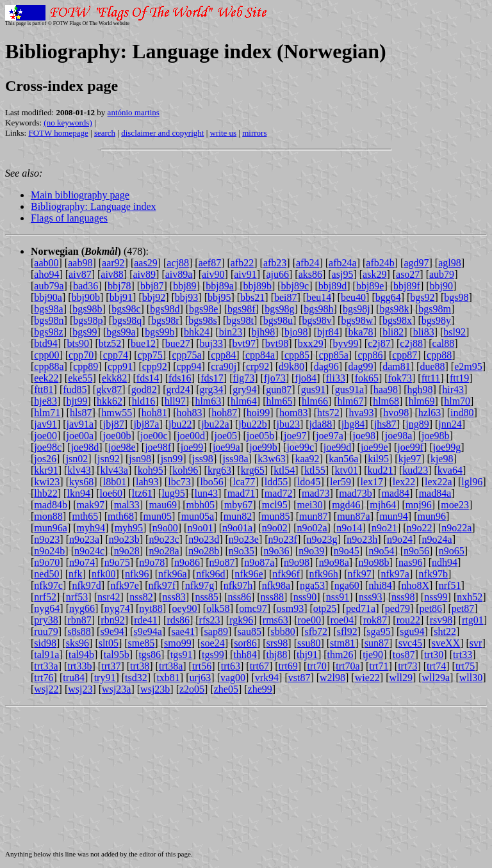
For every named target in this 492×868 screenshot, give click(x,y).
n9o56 (416, 551)
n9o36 (276, 551)
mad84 (395, 493)
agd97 (416, 263)
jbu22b (252, 424)
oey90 (184, 608)
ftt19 (459, 378)
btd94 (45, 343)
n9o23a (84, 539)
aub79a (49, 286)
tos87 (404, 655)
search (105, 133)
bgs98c (126, 309)
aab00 (46, 263)
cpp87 (405, 355)
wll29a (436, 678)
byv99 (345, 343)
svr (476, 643)
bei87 (286, 297)
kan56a (343, 459)
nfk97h (238, 585)
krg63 (219, 470)
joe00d (191, 436)
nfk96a (172, 574)
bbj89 (184, 286)
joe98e (122, 447)
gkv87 (109, 390)
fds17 (212, 378)
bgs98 (456, 297)
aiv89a (179, 274)
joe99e (374, 447)
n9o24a (437, 539)
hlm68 (386, 401)
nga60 (347, 585)
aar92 (113, 263)
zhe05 (226, 689)
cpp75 (150, 355)
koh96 (185, 470)
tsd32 (136, 678)
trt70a (348, 666)
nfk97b (433, 574)
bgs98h (318, 309)
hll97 (175, 401)
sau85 (250, 631)
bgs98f (242, 309)
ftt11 (431, 378)
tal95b (117, 655)
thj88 (276, 655)
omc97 (253, 608)
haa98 (386, 390)
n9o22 (420, 528)
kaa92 (307, 459)
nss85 (206, 597)
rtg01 (473, 620)
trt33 (463, 655)
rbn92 (112, 620)
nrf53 (77, 597)
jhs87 (385, 424)
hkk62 (110, 401)
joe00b (117, 436)
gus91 (313, 390)
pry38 (46, 620)
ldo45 (309, 482)
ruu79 (46, 631)
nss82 (141, 597)
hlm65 (279, 401)
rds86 (178, 620)
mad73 (316, 493)
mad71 (242, 493)
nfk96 (137, 574)
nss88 (272, 597)
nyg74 (117, 608)
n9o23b (124, 539)
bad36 (86, 286)
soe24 (212, 643)
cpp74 (116, 355)
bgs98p (88, 320)
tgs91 (182, 655)
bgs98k (394, 309)
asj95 (343, 274)
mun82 (238, 516)
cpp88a (49, 366)
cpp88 (439, 355)
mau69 (163, 505)
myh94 (91, 528)
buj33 (211, 343)
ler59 (340, 482)
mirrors (254, 133)
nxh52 (470, 597)
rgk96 (241, 620)
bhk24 (197, 332)
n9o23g (322, 539)
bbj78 (119, 286)
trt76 (44, 678)
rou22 (408, 620)
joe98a (399, 436)
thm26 (340, 655)
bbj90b (86, 297)
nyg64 (47, 608)
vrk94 (267, 678)
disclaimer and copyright (162, 133)
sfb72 (316, 631)
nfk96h (324, 574)
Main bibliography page (80, 195)
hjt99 (77, 401)
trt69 (288, 666)
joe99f (410, 447)
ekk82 (114, 378)
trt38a (171, 666)
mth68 (121, 516)
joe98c (48, 447)
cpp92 (155, 366)
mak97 (91, 505)
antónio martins (134, 112)
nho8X (416, 585)
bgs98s (202, 320)
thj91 (307, 655)
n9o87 (222, 562)
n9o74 (82, 562)
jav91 (45, 424)
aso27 (408, 274)
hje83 (45, 401)
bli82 (393, 332)
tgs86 (150, 655)
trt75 (465, 666)
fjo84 (306, 378)
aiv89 (145, 274)
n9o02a (312, 528)
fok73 (400, 378)
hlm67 (351, 401)
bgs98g (279, 309)
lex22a (439, 482)
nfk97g (200, 585)
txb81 (168, 678)
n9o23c (164, 539)
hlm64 (244, 401)
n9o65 (452, 551)
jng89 (417, 424)
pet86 (431, 608)
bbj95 (219, 297)
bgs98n (49, 320)
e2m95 (468, 366)
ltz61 (142, 493)
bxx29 (311, 343)
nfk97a (395, 574)
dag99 (360, 366)
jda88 (321, 424)
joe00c (154, 436)
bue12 (143, 343)
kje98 (442, 459)
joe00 (45, 436)
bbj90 (441, 286)
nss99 (436, 597)
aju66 (277, 274)
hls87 (81, 413)
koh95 (151, 470)
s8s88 (79, 631)
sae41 (183, 631)
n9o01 (200, 528)
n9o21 (384, 528)
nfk (75, 574)
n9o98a (334, 562)
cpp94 (189, 366)
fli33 (336, 378)
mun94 (393, 516)
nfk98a (276, 585)
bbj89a (220, 286)
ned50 (46, 574)
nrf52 (45, 597)
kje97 (410, 459)
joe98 (364, 436)
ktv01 (346, 470)
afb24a (343, 263)
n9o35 (242, 551)
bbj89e (370, 286)
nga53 (312, 585)
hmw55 (117, 413)
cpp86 (371, 355)
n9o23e (244, 539)
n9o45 (347, 551)
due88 (432, 366)
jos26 (45, 459)
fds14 (148, 378)
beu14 (319, 297)
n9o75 (117, 562)
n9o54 (381, 551)
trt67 (259, 666)
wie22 (367, 678)
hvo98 (396, 413)
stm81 (342, 643)
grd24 (178, 390)
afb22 (242, 263)
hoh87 (224, 413)
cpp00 (46, 355)
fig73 (243, 378)
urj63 (201, 678)
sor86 (245, 643)
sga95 (378, 631)
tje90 (373, 655)
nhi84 (380, 585)
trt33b (79, 666)
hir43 (453, 390)
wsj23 (80, 689)
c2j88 (411, 343)
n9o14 (349, 528)
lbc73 (179, 482)
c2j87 (379, 343)
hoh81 (154, 413)
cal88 (444, 343)
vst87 (299, 678)
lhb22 (45, 493)
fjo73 (275, 378)
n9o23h (362, 539)
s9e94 (112, 631)
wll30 (471, 678)
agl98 (450, 263)
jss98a (236, 459)
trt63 (231, 666)
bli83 (424, 332)
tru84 (74, 678)
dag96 (326, 366)
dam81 (397, 366)
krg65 (253, 470)
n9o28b (204, 551)
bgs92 (422, 297)
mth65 (85, 516)
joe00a (80, 436)
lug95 (173, 493)
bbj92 (154, 297)
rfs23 (210, 620)
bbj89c (295, 286)
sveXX (446, 643)
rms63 (275, 620)
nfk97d (86, 585)
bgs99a (121, 332)
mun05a (198, 516)
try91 (105, 678)
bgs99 (85, 332)
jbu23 (288, 424)
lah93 (147, 482)
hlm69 (422, 401)
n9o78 (152, 562)
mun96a (51, 528)
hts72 (328, 413)
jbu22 (180, 424)
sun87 (377, 643)
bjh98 (263, 332)
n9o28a (164, 551)
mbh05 (201, 505)
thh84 (245, 655)
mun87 (313, 516)
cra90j (224, 366)
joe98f (158, 447)
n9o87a (259, 562)
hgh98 (420, 390)
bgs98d (165, 309)
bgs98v (317, 320)
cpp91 (120, 366)
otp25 (325, 608)
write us (224, 133)
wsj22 (46, 689)
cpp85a (334, 355)
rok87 (375, 620)
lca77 (244, 482)
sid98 (45, 643)
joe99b (263, 447)
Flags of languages (69, 218)
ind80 (462, 413)
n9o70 (47, 562)
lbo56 (211, 482)
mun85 (275, 516)
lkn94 (78, 493)
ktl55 (315, 470)
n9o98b (373, 562)
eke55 (80, 378)
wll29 (400, 678)
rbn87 (79, 620)
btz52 (110, 343)
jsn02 (77, 459)
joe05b (261, 436)
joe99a (226, 447)
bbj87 (152, 286)
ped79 (398, 608)
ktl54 (284, 470)
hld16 (143, 401)
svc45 (410, 643)
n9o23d (204, 539)
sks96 (78, 643)
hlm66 (315, 401)
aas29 (145, 263)
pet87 (463, 608)
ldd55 (276, 482)
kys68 (81, 482)
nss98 (403, 597)
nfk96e (249, 574)
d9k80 (291, 366)
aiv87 (80, 274)
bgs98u (278, 320)
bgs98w (357, 320)
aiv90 (213, 274)
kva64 (450, 470)
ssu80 (309, 643)
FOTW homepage (58, 133)
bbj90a (48, 297)
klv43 (79, 470)
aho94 (46, 274)
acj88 (178, 263)
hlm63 (208, 401)
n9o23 (47, 539)
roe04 (342, 620)
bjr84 (328, 332)
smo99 (178, 643)
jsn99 (172, 459)
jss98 (203, 459)
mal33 (127, 505)
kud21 (381, 470)
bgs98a (48, 309)
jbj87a (146, 424)
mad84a (435, 493)
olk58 (218, 608)
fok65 (367, 378)
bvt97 (244, 343)
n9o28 (127, 551)
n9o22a (456, 528)
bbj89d (332, 286)
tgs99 (213, 655)
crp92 (258, 366)
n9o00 (165, 528)
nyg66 (82, 608)
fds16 (180, 378)
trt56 (202, 666)
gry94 (244, 390)
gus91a (349, 390)
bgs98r (165, 320)
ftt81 (44, 390)
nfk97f (162, 585)
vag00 (233, 678)
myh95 (129, 528)
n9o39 (311, 551)
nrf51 (450, 585)
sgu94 (412, 631)
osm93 (290, 608)
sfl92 (347, 631)
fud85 (75, 390)
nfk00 (103, 574)
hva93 (361, 413)
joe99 (192, 447)
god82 (144, 390)
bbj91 (121, 297)
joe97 (295, 436)
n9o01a (237, 528)
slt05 (109, 643)
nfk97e (124, 585)
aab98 (80, 263)
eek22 (46, 378)
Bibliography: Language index (94, 206)
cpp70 (81, 355)
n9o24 (400, 539)
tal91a (46, 655)
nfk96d (210, 574)
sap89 (216, 631)
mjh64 (383, 505)
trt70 (316, 666)
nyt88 (151, 608)
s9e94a (147, 631)
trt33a (46, 666)
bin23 (231, 332)
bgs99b (160, 332)
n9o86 (187, 562)
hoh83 (190, 413)
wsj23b (155, 689)
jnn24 (450, 424)
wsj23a (116, 689)
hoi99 (258, 413)
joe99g (447, 447)
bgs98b (87, 309)
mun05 (158, 516)
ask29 (374, 274)
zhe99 (260, 689)
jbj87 (114, 424)
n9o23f (283, 539)
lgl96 (472, 482)
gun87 (279, 390)
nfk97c (48, 585)
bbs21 (252, 297)
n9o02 (275, 528)
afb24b (380, 263)
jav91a (80, 424)
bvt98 (277, 343)
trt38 (140, 666)
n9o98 (297, 562)
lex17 (372, 482)
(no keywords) (68, 123)
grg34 (211, 390)
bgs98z (48, 332)
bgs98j (357, 309)
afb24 (307, 263)
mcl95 (275, 505)
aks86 (310, 274)
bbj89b (257, 286)
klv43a (114, 470)
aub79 (442, 274)
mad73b (356, 493)
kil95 (378, 459)
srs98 (277, 643)
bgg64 (388, 297)
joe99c (300, 447)
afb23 (275, 263)
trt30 (434, 655)
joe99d (338, 447)
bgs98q (127, 320)
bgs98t (240, 320)
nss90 (305, 597)
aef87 (210, 263)
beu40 (353, 297)
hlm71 (47, 413)
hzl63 (430, 413)
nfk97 (360, 574)
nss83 (174, 597)
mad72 (279, 493)
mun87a (354, 516)
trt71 (379, 666)
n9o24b (49, 551)
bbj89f (407, 286)
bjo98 (296, 332)
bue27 (178, 343)
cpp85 (297, 355)
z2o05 (192, 689)
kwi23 (47, 482)
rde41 (145, 620)
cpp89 (86, 366)
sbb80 (283, 631)
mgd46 (346, 505)
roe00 (309, 620)
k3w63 (272, 459)
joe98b (436, 436)
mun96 (431, 516)
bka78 (361, 332)
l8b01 (115, 482)
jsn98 (140, 459)
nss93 (370, 597)
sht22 (445, 631)
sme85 (142, 643)
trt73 (407, 666)
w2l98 (332, 678)
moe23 (455, 505)
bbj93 (186, 297)
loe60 (111, 493)
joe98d (85, 447)
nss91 (338, 597)
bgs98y (436, 320)
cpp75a (186, 355)
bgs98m (435, 309)
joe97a (330, 436)
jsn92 (109, 459)
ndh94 (445, 562)
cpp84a (260, 355)
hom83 (293, 413)
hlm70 (457, 401)
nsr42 (109, 597)
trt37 (111, 666)
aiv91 (245, 274)
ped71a (361, 608)
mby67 (238, 505)
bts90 (78, 343)
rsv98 (441, 620)
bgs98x (397, 320)
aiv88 (112, 274)
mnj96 (419, 505)
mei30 (309, 505)
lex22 (404, 482)
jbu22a (215, 424)
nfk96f (286, 574)
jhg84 (353, 424)
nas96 (410, 562)
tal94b (81, 655)
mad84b (51, 505)
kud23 (415, 470)
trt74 (436, 666)
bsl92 (455, 332)
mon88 (48, 516)
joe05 (226, 436)
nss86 (240, 597)
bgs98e (203, 309)
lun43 (206, 493)
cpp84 (223, 355)
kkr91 (46, 470)
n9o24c (89, 551)
